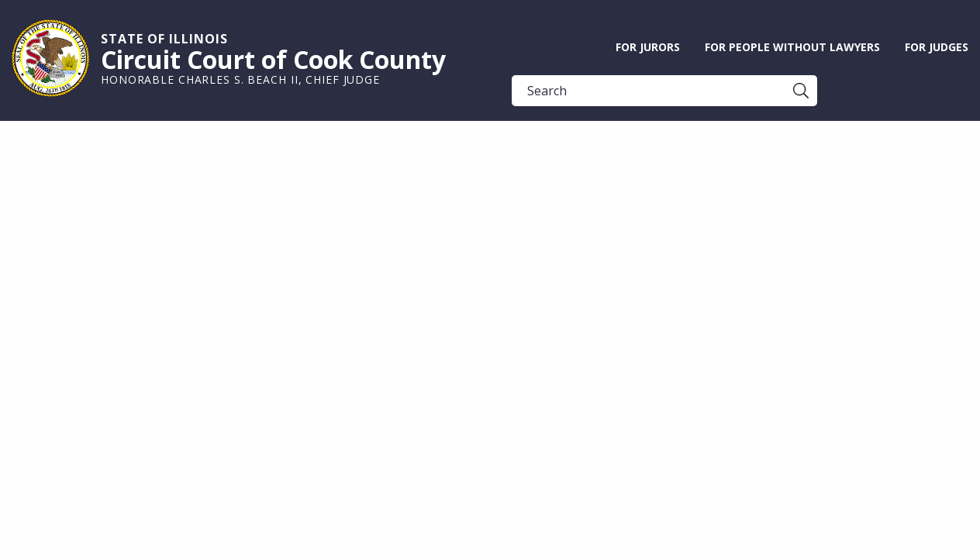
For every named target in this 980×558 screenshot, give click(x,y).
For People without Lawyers (792, 47)
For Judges (937, 47)
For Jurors (648, 47)
